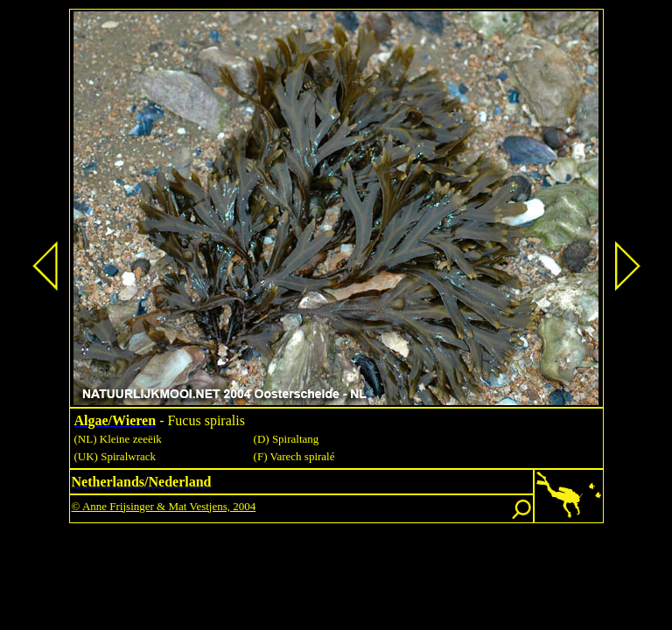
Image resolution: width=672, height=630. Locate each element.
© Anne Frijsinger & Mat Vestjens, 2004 (164, 506)
